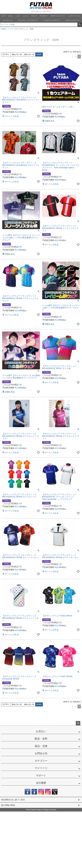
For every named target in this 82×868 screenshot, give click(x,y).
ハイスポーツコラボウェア (51, 20)
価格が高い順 (29, 54)
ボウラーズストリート (58, 16)
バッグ (18, 16)
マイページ (41, 768)
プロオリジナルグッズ (72, 20)
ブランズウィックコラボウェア (28, 20)
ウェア (4, 16)
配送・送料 (41, 739)
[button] (72, 57)
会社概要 (41, 783)
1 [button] (76, 56)
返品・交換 (41, 746)
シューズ (25, 16)
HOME (3, 29)
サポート (41, 775)
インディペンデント (74, 16)
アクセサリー (44, 16)
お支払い (41, 731)
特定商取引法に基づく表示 (13, 800)
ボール (11, 16)
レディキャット (8, 20)
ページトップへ (78, 723)
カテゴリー (41, 761)
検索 (80, 25)
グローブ (34, 16)
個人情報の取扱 (8, 805)
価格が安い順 (17, 54)
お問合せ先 (41, 753)
